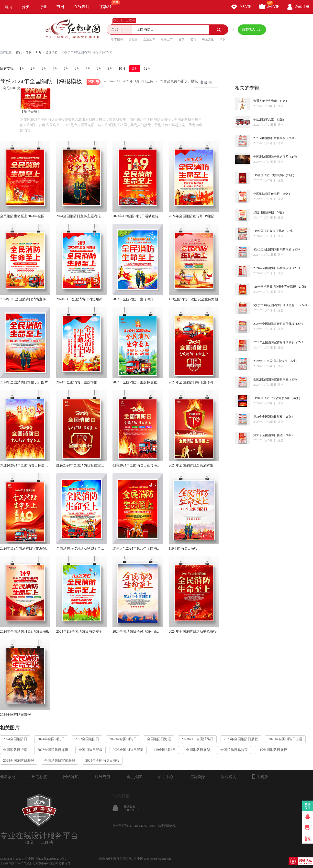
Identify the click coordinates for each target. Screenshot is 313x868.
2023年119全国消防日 (197, 739)
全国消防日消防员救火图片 (271, 157)
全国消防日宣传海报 (267, 194)
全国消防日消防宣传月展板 (271, 380)
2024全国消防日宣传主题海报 (78, 216)
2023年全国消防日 (123, 739)
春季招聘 (117, 39)
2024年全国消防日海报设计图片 (24, 382)
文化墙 (133, 39)
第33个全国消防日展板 (268, 417)
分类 (26, 7)
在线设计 (82, 7)
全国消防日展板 (90, 750)
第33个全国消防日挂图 (268, 435)
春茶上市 (167, 39)
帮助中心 (166, 777)
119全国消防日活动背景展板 (272, 398)
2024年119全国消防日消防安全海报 (81, 632)
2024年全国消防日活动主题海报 (193, 632)
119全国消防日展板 (272, 750)
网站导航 (71, 777)
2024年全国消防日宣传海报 (133, 299)
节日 (60, 7)
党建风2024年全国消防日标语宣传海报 (25, 465)
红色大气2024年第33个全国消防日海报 (138, 548)
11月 (39, 52)
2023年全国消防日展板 (241, 739)
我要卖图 (308, 806)
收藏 (204, 83)
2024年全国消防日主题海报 (77, 382)
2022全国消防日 (87, 739)
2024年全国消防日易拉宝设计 (272, 268)
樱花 (193, 39)
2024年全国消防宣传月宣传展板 (274, 324)
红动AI (107, 4)
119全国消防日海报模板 (269, 175)
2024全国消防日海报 (15, 715)
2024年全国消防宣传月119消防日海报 (194, 216)
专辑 (29, 52)
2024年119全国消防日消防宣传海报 (25, 299)
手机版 (260, 777)
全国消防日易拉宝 (234, 750)
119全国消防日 (165, 750)
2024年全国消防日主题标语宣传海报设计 (138, 382)
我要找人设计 (252, 29)
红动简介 (197, 777)
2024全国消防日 (15, 739)
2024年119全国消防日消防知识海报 (81, 299)
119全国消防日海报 (183, 548)
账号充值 (102, 777)
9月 (110, 69)
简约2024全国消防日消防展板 (272, 250)
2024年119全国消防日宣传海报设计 (25, 548)
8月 (99, 69)
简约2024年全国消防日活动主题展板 (276, 305)
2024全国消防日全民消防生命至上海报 (138, 632)
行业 (43, 7)
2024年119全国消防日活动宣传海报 (138, 216)
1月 (22, 69)
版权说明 (229, 777)
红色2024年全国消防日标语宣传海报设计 (81, 465)
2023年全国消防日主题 (285, 739)
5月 (66, 69)
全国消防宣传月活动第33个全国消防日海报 (81, 548)
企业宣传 (149, 39)
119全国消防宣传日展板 (269, 231)
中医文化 (208, 39)
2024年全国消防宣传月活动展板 (274, 342)
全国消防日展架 (198, 750)
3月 (44, 69)
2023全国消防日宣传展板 (269, 138)
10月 (122, 69)
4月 (55, 69)
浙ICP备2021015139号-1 (51, 859)
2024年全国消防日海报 (102, 761)
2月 (33, 69)
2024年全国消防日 (51, 739)
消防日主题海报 (264, 212)
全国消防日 (53, 52)
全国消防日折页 (15, 750)
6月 (77, 69)
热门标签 (39, 777)
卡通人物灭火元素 (265, 101)
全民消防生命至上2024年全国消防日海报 (25, 216)
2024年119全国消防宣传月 (270, 361)
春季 (181, 39)
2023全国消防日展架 (128, 750)
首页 (8, 7)
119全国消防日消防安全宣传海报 (193, 299)
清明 (223, 39)
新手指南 (134, 777)
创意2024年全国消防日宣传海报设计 (138, 465)
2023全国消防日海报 (53, 750)
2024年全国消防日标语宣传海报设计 (194, 382)
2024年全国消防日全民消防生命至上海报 (194, 465)
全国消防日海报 (159, 739)
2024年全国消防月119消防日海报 (25, 632)
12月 (147, 69)
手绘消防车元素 (264, 119)
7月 (88, 69)
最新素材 (8, 777)
